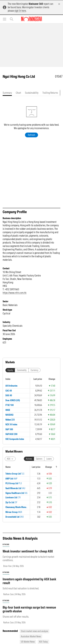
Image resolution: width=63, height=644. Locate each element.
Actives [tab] (29, 459)
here (19, 7)
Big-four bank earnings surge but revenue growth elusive (29, 609)
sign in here (20, 11)
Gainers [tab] (39, 459)
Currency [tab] (34, 370)
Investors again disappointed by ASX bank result (29, 581)
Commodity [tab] (22, 370)
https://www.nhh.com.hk (15, 293)
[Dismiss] (59, 4)
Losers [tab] (49, 459)
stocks (6, 544)
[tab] (7, 93)
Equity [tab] (10, 370)
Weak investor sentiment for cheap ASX (28, 551)
